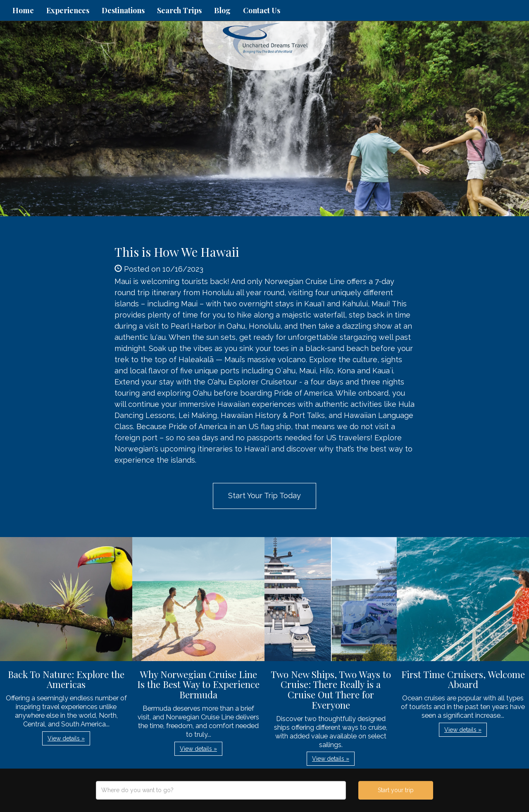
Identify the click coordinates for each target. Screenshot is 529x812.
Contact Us (262, 10)
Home (23, 10)
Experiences (68, 10)
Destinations (123, 10)
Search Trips (179, 10)
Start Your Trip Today (264, 496)
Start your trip (396, 790)
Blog (222, 10)
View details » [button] (66, 738)
